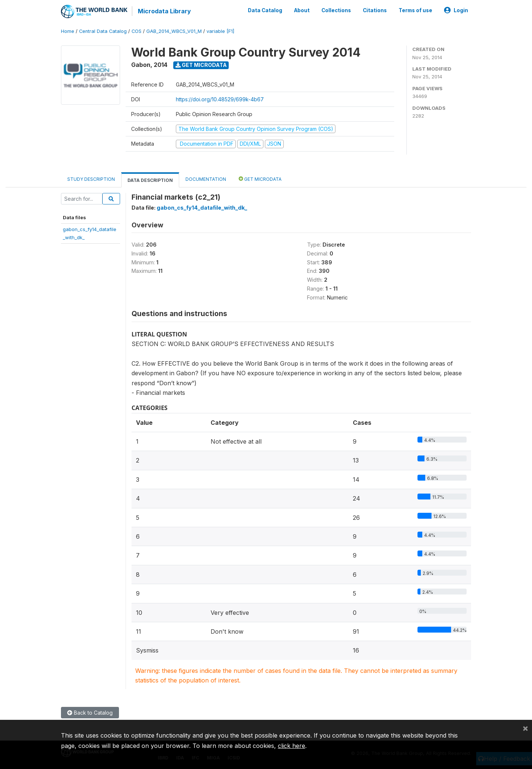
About (302, 10)
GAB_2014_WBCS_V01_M (174, 31)
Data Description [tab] (150, 180)
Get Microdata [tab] (260, 179)
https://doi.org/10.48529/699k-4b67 (220, 99)
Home (68, 31)
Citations (375, 10)
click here (291, 746)
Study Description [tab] (91, 179)
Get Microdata (201, 65)
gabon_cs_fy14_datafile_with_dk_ (202, 208)
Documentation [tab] (206, 179)
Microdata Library (164, 11)
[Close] (525, 728)
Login (456, 10)
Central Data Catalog (103, 31)
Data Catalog (265, 10)
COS (137, 31)
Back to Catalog (90, 713)
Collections (336, 10)
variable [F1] (220, 31)
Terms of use (415, 10)
